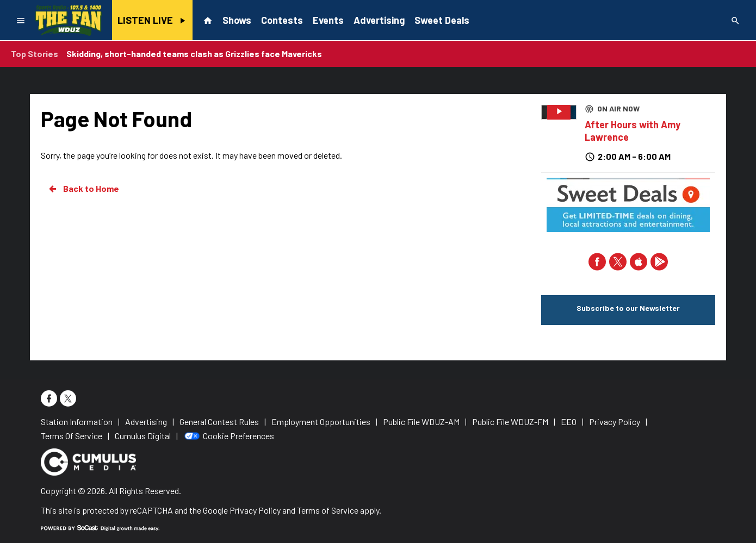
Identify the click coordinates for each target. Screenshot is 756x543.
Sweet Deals (442, 20)
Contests (282, 20)
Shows (237, 20)
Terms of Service (328, 510)
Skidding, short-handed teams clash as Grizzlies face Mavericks (194, 54)
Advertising (379, 20)
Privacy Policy (255, 510)
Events (328, 20)
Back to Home (83, 189)
